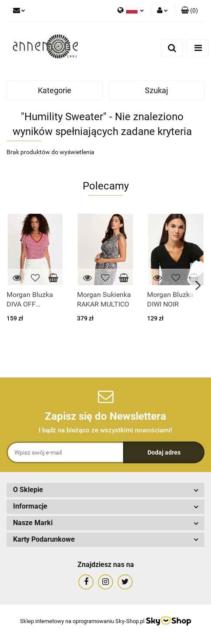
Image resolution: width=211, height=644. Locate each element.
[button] (189, 11)
